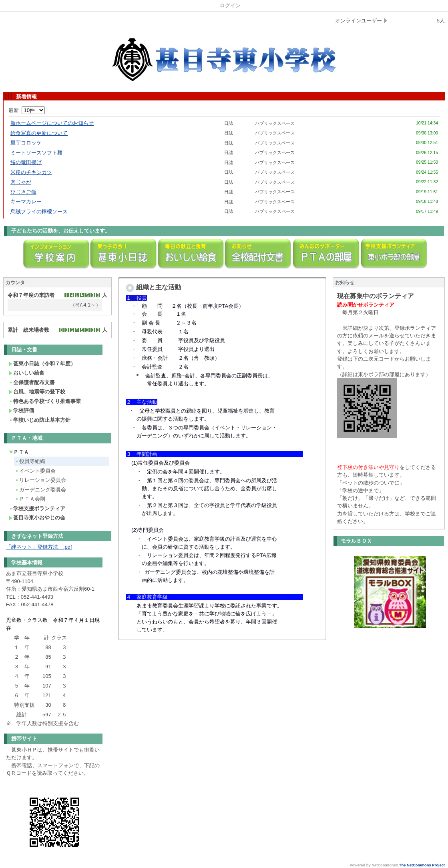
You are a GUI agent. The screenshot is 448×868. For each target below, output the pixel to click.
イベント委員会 (35, 471)
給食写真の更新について (39, 133)
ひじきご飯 (23, 192)
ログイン (230, 5)
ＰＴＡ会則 (30, 499)
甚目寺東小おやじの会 (37, 518)
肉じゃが (21, 182)
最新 (27, 110)
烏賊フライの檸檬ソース (39, 211)
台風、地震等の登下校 (37, 392)
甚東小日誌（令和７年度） (42, 364)
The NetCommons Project (422, 865)
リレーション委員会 (40, 480)
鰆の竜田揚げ (26, 162)
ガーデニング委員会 (40, 490)
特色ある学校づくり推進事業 (45, 401)
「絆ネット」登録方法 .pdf (39, 547)
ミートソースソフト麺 (36, 153)
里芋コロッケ (26, 143)
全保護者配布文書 (32, 382)
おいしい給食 (27, 373)
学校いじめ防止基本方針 (40, 420)
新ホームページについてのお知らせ (52, 123)
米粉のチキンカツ (31, 172)
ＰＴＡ (19, 452)
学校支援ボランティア (37, 508)
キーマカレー (26, 201)
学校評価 (21, 410)
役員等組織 (30, 461)
